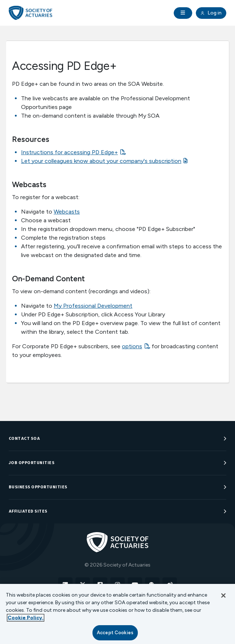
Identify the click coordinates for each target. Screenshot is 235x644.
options (132, 346)
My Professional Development (93, 306)
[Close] (223, 595)
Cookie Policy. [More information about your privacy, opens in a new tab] (26, 618)
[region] (117, 614)
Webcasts (67, 212)
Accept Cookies (115, 633)
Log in (211, 13)
